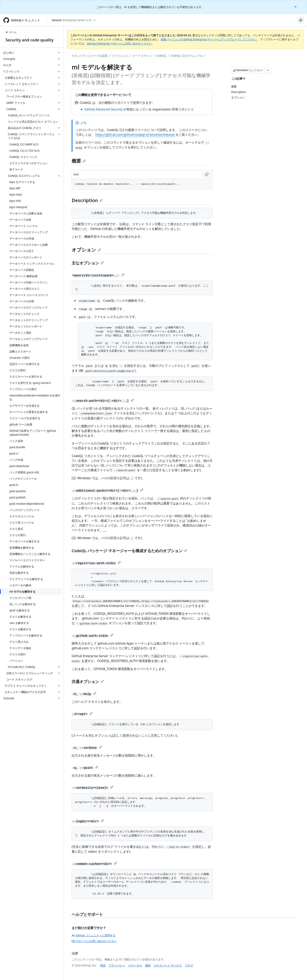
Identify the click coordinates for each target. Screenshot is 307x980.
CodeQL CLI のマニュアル (187, 56)
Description (87, 200)
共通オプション (88, 682)
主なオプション (88, 263)
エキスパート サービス (168, 965)
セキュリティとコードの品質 (89, 56)
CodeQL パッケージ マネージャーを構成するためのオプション (129, 551)
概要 (79, 161)
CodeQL (161, 56)
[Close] (296, 6)
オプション (86, 250)
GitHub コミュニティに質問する (94, 935)
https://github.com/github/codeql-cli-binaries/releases (135, 135)
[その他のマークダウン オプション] (268, 70)
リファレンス (120, 56)
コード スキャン (142, 56)
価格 (148, 965)
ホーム (11, 32)
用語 (103, 965)
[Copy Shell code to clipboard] (207, 175)
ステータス (135, 965)
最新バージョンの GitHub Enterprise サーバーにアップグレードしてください (209, 39)
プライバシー (117, 965)
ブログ (189, 965)
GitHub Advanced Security (103, 109)
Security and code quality (29, 40)
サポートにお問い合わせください (94, 941)
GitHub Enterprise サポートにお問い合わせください (119, 43)
